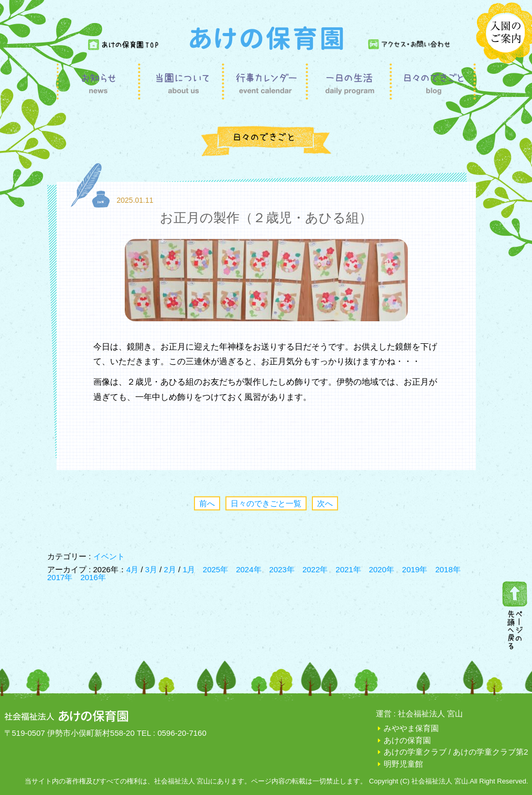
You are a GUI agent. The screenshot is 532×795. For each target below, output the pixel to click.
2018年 (448, 569)
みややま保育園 (411, 728)
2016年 (93, 577)
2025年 (215, 569)
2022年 (315, 569)
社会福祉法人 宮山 (430, 714)
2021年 (348, 569)
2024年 (248, 569)
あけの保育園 (407, 740)
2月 (171, 569)
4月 (134, 569)
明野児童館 (403, 764)
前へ (207, 503)
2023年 (282, 569)
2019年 (415, 569)
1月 (188, 569)
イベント (109, 556)
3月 (153, 569)
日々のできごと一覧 (266, 503)
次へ (325, 503)
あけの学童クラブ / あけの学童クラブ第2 (456, 752)
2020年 (382, 569)
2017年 (60, 577)
